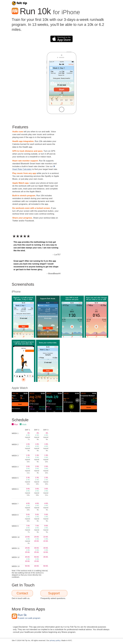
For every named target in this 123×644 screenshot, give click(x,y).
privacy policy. (55, 640)
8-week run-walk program (29, 616)
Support (54, 593)
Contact (22, 593)
